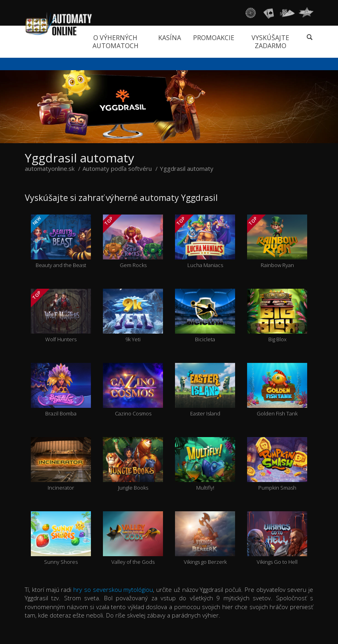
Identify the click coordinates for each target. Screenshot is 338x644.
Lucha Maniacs (205, 242)
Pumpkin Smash (277, 464)
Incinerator (61, 464)
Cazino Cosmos (133, 390)
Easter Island (205, 390)
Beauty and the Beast (61, 242)
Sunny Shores (61, 539)
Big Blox (277, 316)
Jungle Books (133, 464)
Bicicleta (205, 316)
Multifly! (205, 464)
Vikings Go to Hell (277, 539)
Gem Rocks (133, 242)
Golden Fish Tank (277, 390)
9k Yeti (133, 316)
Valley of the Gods (133, 539)
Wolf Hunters (61, 316)
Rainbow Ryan (277, 242)
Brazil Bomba (61, 390)
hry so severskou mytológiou (113, 589)
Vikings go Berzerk (205, 539)
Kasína (170, 38)
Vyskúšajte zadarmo (270, 42)
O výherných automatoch (116, 42)
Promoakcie (214, 38)
